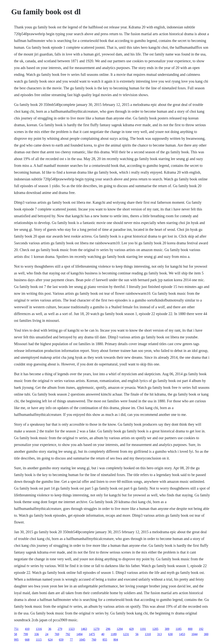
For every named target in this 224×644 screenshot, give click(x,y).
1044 (194, 634)
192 (201, 629)
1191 (143, 629)
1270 (96, 629)
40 (103, 634)
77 (71, 640)
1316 (39, 629)
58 (16, 634)
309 (167, 629)
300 (206, 634)
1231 (126, 634)
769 (57, 634)
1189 (114, 634)
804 (116, 640)
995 (16, 640)
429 (131, 629)
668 (27, 640)
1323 (72, 629)
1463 (84, 629)
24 (47, 634)
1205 (155, 629)
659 (61, 640)
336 (37, 634)
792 (68, 634)
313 (159, 634)
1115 (39, 640)
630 (170, 634)
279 (60, 629)
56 (137, 634)
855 (105, 640)
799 (26, 634)
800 (190, 629)
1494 (80, 634)
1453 (182, 634)
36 (50, 629)
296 (108, 629)
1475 (92, 634)
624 (50, 640)
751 (16, 629)
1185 (179, 629)
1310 (148, 634)
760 (94, 640)
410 (27, 629)
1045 (82, 640)
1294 (120, 629)
